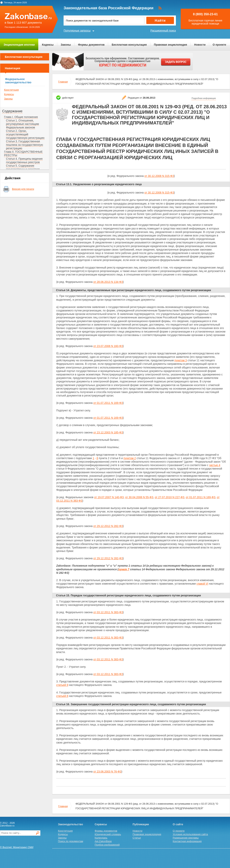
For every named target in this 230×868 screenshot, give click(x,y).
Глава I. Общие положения (21, 117)
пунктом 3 (181, 360)
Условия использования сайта (190, 834)
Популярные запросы (77, 31)
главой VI (202, 584)
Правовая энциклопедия (170, 45)
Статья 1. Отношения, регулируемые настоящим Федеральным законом (22, 124)
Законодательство (70, 824)
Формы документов (91, 45)
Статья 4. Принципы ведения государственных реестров (24, 160)
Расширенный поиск (163, 31)
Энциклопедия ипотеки (19, 45)
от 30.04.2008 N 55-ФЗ (139, 497)
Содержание (12, 111)
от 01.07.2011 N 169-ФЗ (108, 403)
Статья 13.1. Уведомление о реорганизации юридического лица (99, 184)
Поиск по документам (71, 841)
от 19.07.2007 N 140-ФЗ (109, 497)
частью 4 (215, 465)
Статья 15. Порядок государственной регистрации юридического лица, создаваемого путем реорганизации (128, 595)
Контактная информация (187, 841)
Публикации (141, 824)
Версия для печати (23, 189)
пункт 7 (124, 569)
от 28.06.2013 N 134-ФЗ (108, 282)
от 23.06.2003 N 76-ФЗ (107, 772)
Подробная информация (204, 98)
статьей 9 (62, 685)
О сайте (178, 824)
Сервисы (101, 824)
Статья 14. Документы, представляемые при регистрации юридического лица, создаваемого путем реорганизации (134, 290)
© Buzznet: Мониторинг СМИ (17, 847)
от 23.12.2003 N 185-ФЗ (108, 432)
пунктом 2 (130, 458)
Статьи (137, 838)
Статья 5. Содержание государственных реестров (23, 167)
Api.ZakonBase (103, 841)
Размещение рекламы (186, 838)
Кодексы (48, 45)
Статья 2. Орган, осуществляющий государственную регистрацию (25, 134)
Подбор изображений (107, 845)
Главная (63, 82)
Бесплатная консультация (129, 45)
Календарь (101, 838)
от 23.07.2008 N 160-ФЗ (108, 346)
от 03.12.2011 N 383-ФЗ (108, 612)
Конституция (11, 90)
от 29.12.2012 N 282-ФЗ (108, 526)
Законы (66, 45)
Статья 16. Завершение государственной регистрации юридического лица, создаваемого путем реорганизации (131, 704)
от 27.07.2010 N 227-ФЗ (170, 497)
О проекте (219, 45)
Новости (200, 45)
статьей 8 (62, 696)
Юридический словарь (108, 834)
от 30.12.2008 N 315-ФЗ (159, 176)
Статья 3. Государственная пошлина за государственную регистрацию (24, 145)
